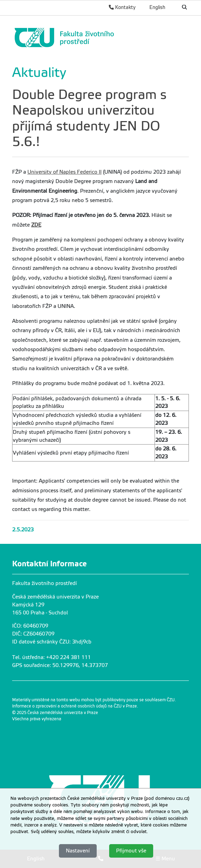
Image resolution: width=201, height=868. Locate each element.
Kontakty (122, 7)
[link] (99, 38)
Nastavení (78, 851)
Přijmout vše (131, 851)
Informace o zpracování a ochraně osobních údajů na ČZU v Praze (75, 706)
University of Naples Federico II (64, 172)
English (157, 7)
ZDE (36, 225)
